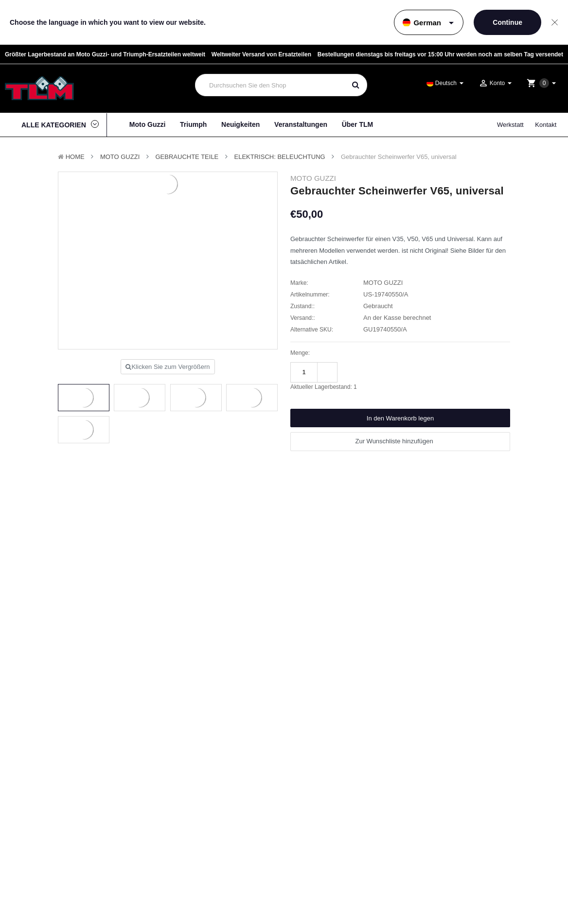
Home (75, 157)
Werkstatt (510, 125)
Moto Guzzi (148, 124)
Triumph (193, 124)
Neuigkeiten (240, 124)
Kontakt (546, 125)
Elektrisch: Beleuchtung (280, 157)
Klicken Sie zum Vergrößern (168, 367)
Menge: (300, 353)
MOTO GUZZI (120, 157)
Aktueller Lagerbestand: (324, 387)
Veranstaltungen (301, 124)
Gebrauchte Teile (187, 157)
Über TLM (358, 124)
